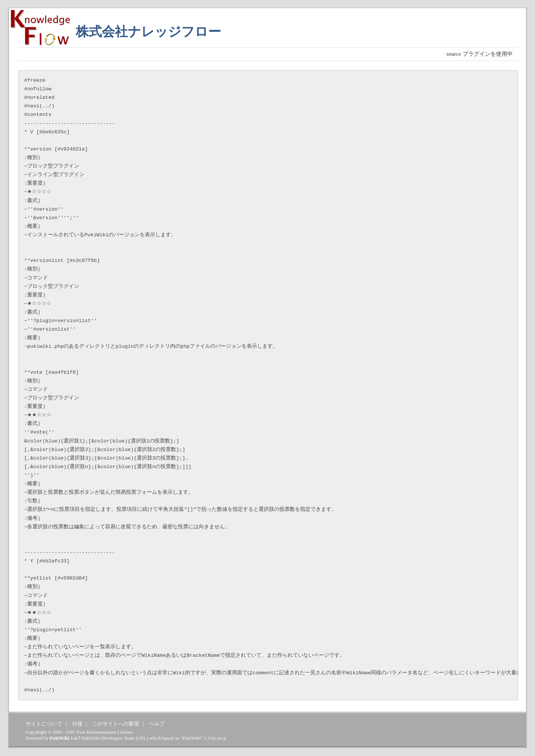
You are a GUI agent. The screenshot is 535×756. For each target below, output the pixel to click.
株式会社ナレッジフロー (148, 32)
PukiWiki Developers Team (108, 738)
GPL (142, 738)
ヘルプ (157, 724)
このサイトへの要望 (116, 724)
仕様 (77, 724)
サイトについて (44, 724)
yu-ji (221, 738)
